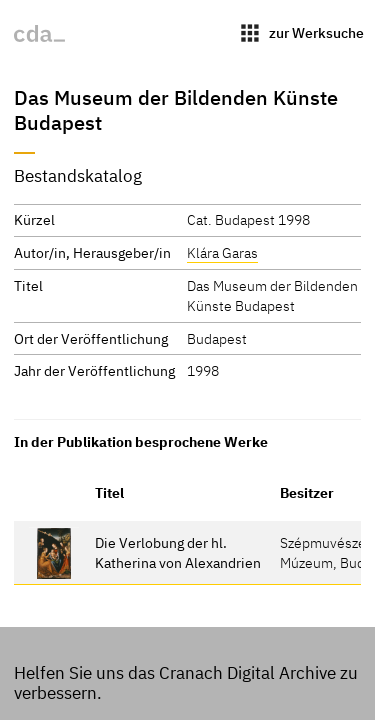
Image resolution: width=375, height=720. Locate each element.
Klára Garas (222, 252)
